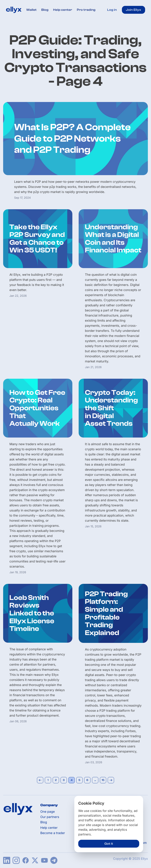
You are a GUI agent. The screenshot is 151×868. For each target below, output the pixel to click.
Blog (45, 10)
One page (48, 812)
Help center (63, 10)
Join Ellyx (134, 10)
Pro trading (86, 10)
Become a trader (53, 833)
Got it (109, 844)
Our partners (50, 817)
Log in (112, 10)
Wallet (31, 10)
